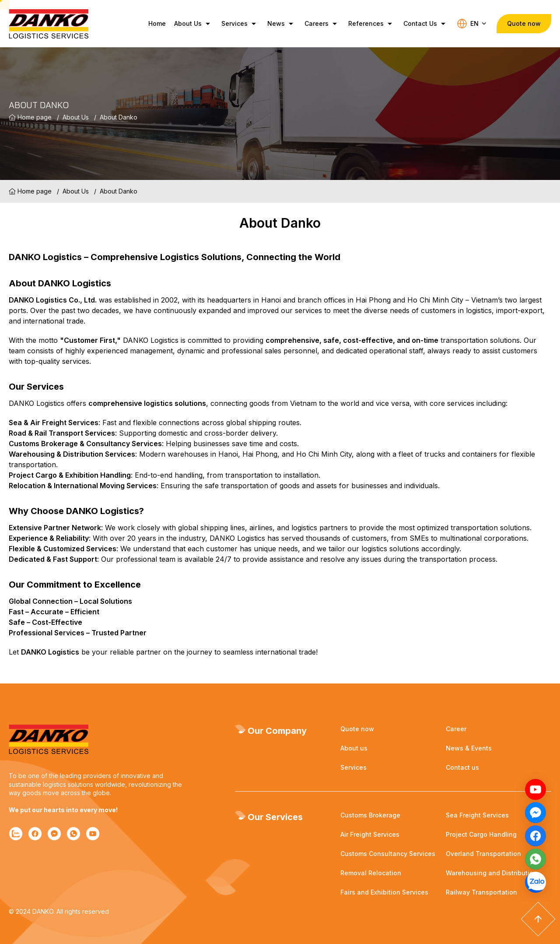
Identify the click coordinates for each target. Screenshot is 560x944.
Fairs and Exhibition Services (384, 892)
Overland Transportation (483, 854)
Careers (319, 24)
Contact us (462, 767)
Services (237, 24)
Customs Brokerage (370, 815)
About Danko (119, 117)
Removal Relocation (371, 873)
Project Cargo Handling (481, 834)
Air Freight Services (370, 834)
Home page (30, 117)
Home (154, 23)
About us (354, 748)
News (278, 24)
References (368, 24)
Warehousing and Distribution (492, 873)
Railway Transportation (481, 892)
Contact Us (423, 24)
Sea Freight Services (477, 815)
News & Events (469, 748)
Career (456, 729)
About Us (190, 24)
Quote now (357, 729)
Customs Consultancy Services (388, 854)
